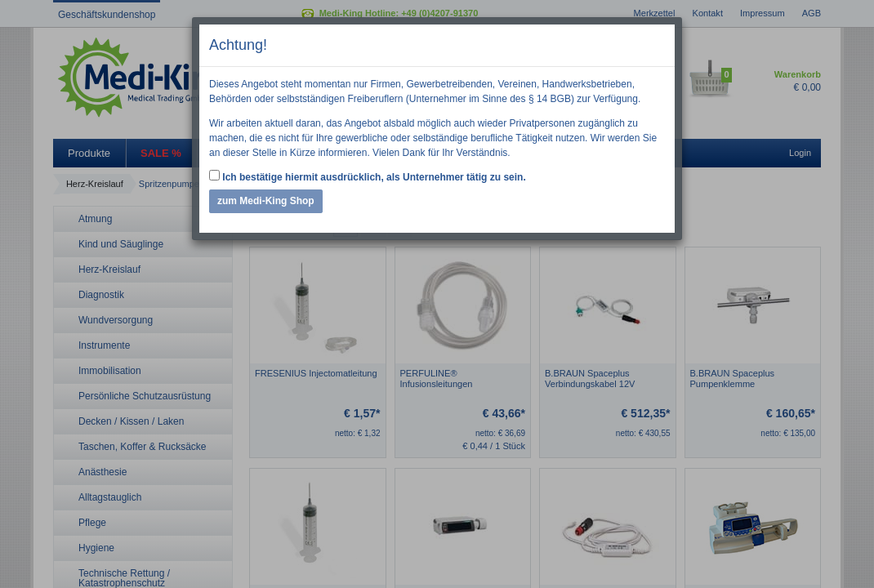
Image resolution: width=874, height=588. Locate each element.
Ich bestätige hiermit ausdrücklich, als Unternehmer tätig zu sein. (368, 176)
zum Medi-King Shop (266, 201)
